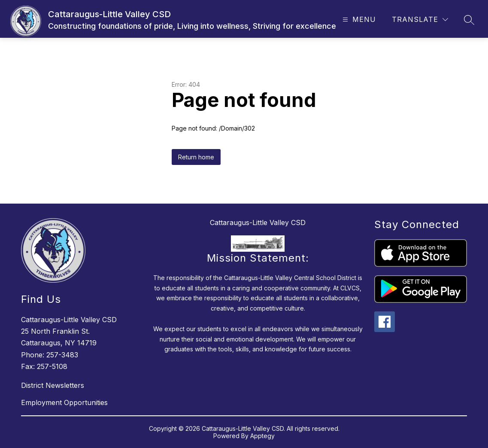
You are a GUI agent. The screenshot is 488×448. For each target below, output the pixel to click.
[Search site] (469, 20)
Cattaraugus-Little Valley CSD (258, 222)
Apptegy (262, 436)
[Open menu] (358, 20)
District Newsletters (53, 385)
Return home (196, 157)
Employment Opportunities (64, 402)
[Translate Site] (420, 20)
